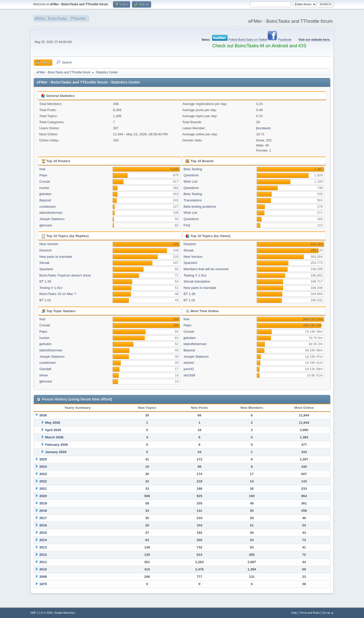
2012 (43, 555)
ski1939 (189, 375)
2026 (43, 415)
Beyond (45, 200)
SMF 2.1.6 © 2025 (41, 613)
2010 (43, 569)
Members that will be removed (206, 269)
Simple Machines (64, 613)
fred (42, 169)
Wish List (190, 182)
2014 (43, 540)
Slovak (44, 263)
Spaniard (46, 269)
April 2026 (53, 430)
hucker (44, 188)
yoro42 (189, 369)
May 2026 (52, 423)
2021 (43, 489)
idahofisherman (51, 213)
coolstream (48, 207)
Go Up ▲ (328, 613)
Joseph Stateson (52, 219)
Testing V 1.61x (51, 288)
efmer (44, 375)
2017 (43, 518)
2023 (43, 474)
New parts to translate (56, 257)
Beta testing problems (200, 207)
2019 (43, 503)
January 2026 (56, 452)
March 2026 (54, 437)
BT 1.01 (45, 300)
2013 (43, 547)
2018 (43, 511)
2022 (43, 481)
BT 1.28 (45, 281)
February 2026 (56, 445)
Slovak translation (197, 281)
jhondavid (263, 128)
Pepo (43, 175)
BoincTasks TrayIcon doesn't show (65, 275)
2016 (43, 525)
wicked (189, 363)
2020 (43, 496)
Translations (193, 200)
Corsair (45, 182)
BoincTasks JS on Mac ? (58, 294)
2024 (43, 467)
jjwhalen (45, 194)
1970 (43, 584)
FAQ (187, 225)
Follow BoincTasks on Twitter (248, 40)
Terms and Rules (310, 613)
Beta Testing (193, 169)
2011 (43, 562)
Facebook (285, 40)
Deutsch (46, 250)
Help (294, 613)
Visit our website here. (314, 40)
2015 (43, 533)
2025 (43, 459)
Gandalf (45, 369)
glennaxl (46, 225)
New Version (49, 244)
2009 (43, 577)
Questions (191, 175)
